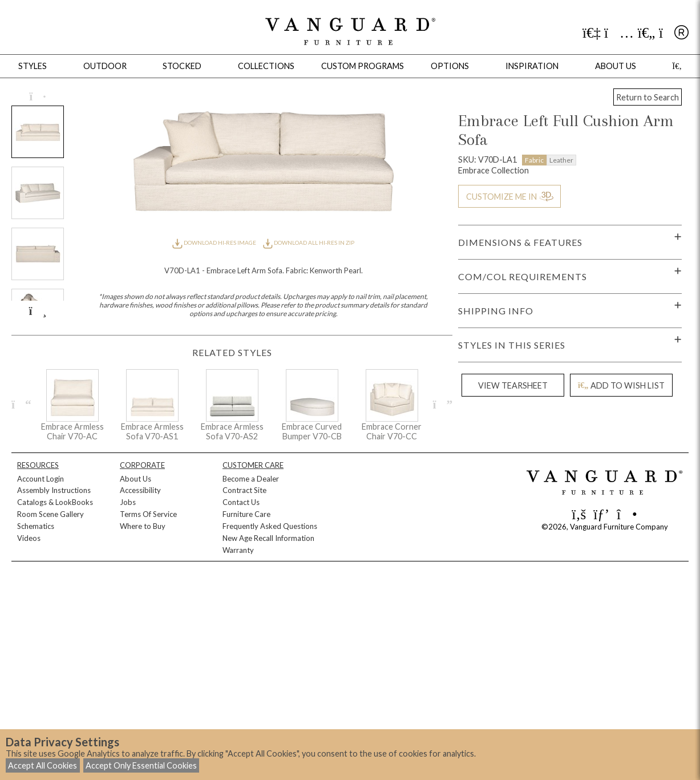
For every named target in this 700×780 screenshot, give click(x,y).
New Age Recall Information (268, 538)
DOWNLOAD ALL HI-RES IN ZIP (309, 243)
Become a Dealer (251, 479)
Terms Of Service (148, 514)
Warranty (238, 550)
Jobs (128, 502)
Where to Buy (143, 526)
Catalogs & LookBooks (55, 502)
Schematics (36, 526)
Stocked (182, 66)
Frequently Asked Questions (270, 526)
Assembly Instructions (54, 490)
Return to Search (648, 97)
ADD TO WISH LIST (621, 385)
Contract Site (244, 490)
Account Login (41, 479)
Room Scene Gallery (50, 514)
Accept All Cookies (43, 765)
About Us (135, 479)
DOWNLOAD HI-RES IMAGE (215, 243)
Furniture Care (246, 514)
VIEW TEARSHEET (513, 385)
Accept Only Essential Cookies (141, 765)
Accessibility (140, 490)
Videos (29, 538)
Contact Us (241, 502)
